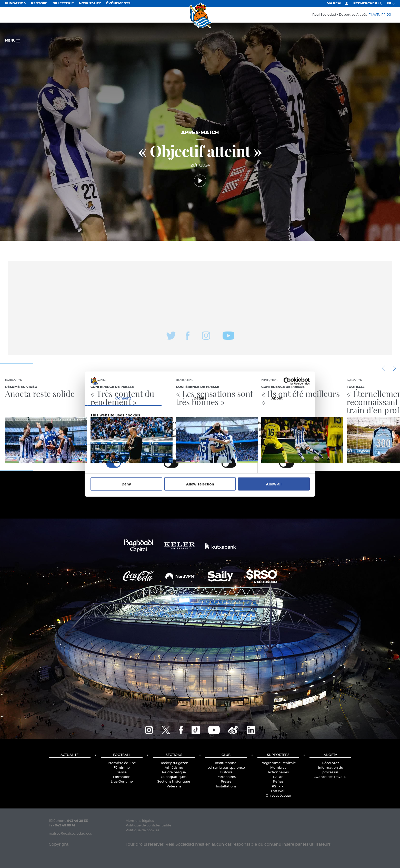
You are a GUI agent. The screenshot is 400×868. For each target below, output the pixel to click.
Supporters (278, 755)
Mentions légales (140, 821)
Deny (126, 484)
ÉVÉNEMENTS (118, 3)
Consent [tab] (123, 398)
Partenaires (226, 777)
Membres (278, 768)
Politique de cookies (142, 830)
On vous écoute (278, 796)
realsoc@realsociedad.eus (70, 834)
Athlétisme (174, 768)
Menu (12, 41)
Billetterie (63, 3)
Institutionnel (226, 763)
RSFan (278, 777)
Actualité (69, 755)
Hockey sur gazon (174, 763)
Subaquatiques (174, 777)
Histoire (226, 772)
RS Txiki (278, 787)
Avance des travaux (330, 777)
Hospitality (90, 3)
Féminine (122, 768)
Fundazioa (16, 3)
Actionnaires (278, 772)
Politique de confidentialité (148, 826)
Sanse (122, 772)
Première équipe (122, 763)
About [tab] (277, 398)
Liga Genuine (122, 782)
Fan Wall (278, 791)
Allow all (274, 484)
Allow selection (200, 484)
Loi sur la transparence (226, 768)
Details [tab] (200, 398)
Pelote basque (174, 772)
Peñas (278, 782)
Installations (226, 787)
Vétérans (174, 787)
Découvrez (331, 763)
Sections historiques (174, 782)
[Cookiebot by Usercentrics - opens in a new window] (287, 381)
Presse (226, 782)
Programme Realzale (278, 763)
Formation (122, 777)
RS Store (39, 3)
